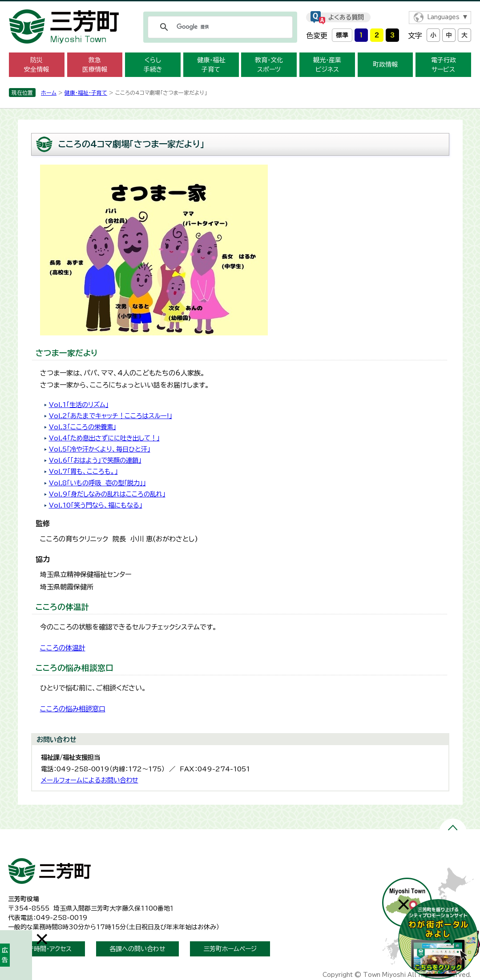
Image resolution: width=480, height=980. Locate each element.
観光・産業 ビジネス (327, 65)
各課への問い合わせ (137, 949)
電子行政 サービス (444, 65)
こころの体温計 (63, 648)
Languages (443, 17)
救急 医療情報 (95, 65)
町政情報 (385, 65)
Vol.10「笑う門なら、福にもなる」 (96, 505)
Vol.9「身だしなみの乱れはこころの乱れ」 (107, 494)
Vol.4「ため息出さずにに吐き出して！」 (104, 438)
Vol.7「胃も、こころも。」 (83, 471)
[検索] (219, 27)
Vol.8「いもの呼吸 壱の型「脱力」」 (97, 483)
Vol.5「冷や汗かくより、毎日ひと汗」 (100, 449)
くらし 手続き (153, 65)
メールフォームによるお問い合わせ (90, 780)
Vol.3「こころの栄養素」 (83, 427)
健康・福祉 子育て (211, 65)
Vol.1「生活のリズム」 (79, 405)
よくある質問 (346, 17)
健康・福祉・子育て (86, 93)
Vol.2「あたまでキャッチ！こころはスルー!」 (111, 416)
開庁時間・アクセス (46, 949)
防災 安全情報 (36, 65)
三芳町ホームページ (230, 949)
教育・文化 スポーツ (269, 65)
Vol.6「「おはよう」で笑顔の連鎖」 (95, 460)
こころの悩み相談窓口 (73, 709)
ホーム (49, 93)
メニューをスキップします (240, 6)
